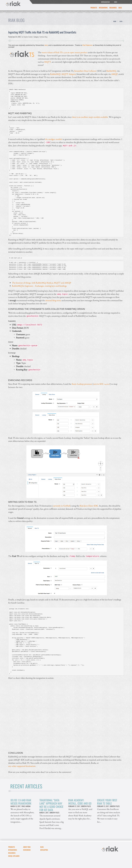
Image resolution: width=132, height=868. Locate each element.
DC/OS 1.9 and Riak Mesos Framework (21, 802)
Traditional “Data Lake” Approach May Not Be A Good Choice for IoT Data (51, 805)
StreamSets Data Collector (85, 71)
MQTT (48, 62)
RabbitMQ (111, 71)
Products (94, 8)
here (46, 45)
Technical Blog (43, 37)
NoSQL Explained (14, 856)
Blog (120, 8)
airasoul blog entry (53, 300)
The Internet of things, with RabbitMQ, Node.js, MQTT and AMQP (41, 283)
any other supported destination (22, 766)
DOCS (116, 2)
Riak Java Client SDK (89, 506)
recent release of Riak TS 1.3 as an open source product (64, 52)
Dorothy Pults (54, 813)
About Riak (27, 847)
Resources (113, 8)
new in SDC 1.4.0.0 (101, 384)
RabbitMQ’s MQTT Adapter (63, 74)
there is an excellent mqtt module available (90, 117)
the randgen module (54, 139)
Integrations (103, 8)
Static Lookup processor (82, 384)
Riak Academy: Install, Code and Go (80, 802)
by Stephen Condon (27, 37)
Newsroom (27, 850)
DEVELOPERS (44, 850)
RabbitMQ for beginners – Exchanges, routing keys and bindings (39, 286)
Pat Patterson (88, 45)
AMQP (114, 74)
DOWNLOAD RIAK (105, 2)
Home (115, 21)
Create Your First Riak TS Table (107, 802)
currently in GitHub (62, 506)
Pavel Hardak (26, 806)
